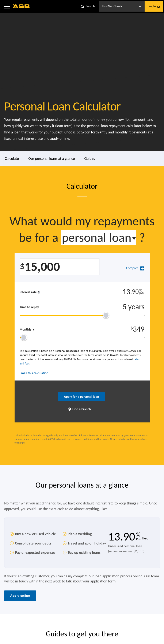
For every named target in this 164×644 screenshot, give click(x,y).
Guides (90, 159)
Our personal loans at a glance (52, 159)
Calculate (12, 159)
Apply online (20, 596)
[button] (7, 6)
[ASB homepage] (21, 6)
